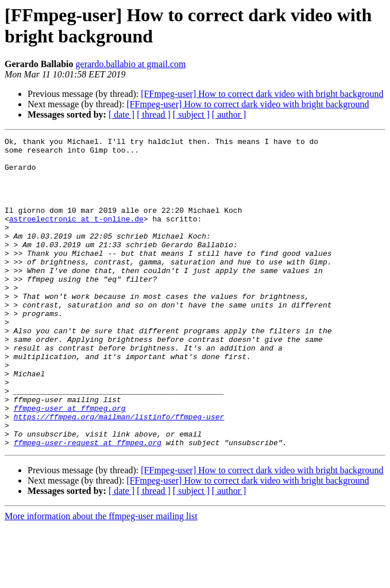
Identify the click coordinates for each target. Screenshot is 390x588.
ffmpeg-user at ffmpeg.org (70, 463)
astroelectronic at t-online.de (76, 236)
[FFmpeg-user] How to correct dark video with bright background (262, 94)
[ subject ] (191, 114)
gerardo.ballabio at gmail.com (131, 64)
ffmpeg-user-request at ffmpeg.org (88, 504)
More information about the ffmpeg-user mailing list (101, 578)
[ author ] (229, 114)
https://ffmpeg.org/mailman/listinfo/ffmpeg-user (119, 473)
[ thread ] (154, 114)
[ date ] (121, 114)
